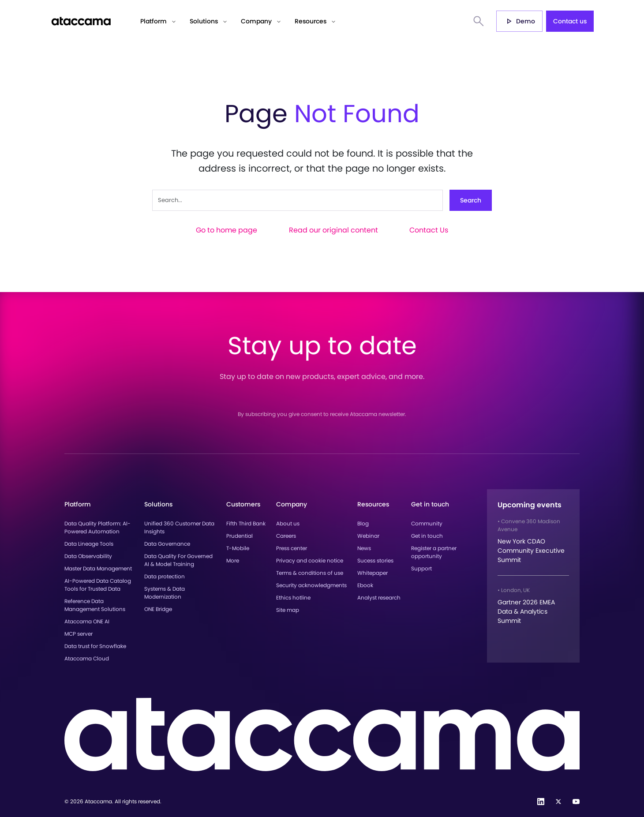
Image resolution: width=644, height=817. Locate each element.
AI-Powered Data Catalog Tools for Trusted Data (98, 585)
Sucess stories (375, 560)
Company (256, 21)
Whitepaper (373, 573)
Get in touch (427, 536)
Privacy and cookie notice (310, 560)
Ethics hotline (293, 598)
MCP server (79, 634)
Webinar (368, 536)
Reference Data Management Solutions (95, 605)
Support (421, 568)
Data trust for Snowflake (95, 646)
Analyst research (379, 598)
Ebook (365, 585)
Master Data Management (98, 568)
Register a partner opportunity (434, 552)
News (364, 548)
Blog (363, 523)
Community (427, 523)
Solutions (204, 21)
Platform (154, 21)
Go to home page (227, 230)
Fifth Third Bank (246, 523)
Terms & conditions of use (310, 573)
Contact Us (429, 230)
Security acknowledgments (311, 585)
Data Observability (88, 556)
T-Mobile (238, 548)
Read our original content (333, 230)
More (233, 560)
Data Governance (167, 544)
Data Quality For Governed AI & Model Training (178, 560)
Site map (288, 610)
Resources (311, 21)
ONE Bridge (158, 609)
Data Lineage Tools (89, 544)
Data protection (165, 576)
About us (288, 523)
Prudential (240, 536)
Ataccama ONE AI (87, 621)
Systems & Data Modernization (165, 593)
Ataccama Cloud (87, 658)
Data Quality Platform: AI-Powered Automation (97, 527)
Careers (286, 536)
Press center (292, 548)
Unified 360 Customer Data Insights (179, 527)
